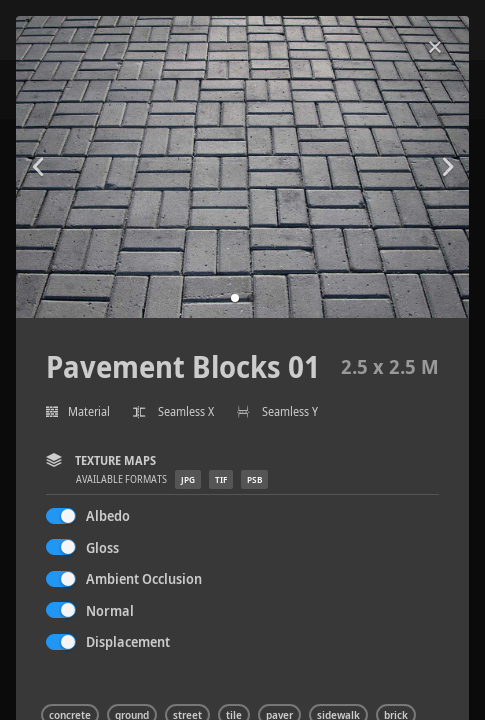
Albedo (108, 515)
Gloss (102, 547)
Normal (110, 610)
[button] (235, 298)
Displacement (128, 641)
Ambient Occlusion (144, 578)
